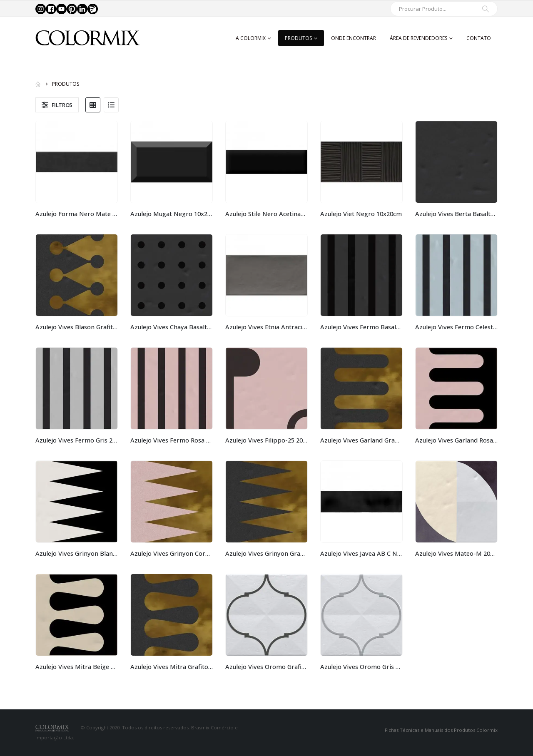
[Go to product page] (77, 162)
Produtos (298, 38)
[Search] (486, 9)
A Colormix (251, 38)
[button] (57, 105)
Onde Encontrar (354, 38)
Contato (479, 38)
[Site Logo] (87, 38)
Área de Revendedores (418, 38)
